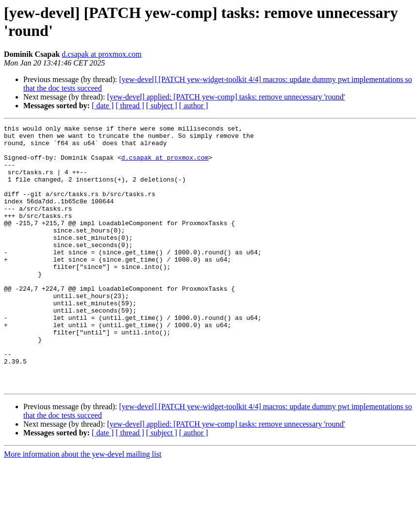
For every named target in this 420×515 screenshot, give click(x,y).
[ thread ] (130, 106)
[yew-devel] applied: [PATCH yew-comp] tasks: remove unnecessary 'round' (226, 97)
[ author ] (194, 106)
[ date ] (103, 106)
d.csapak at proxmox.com (101, 54)
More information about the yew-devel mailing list (83, 507)
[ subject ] (162, 106)
